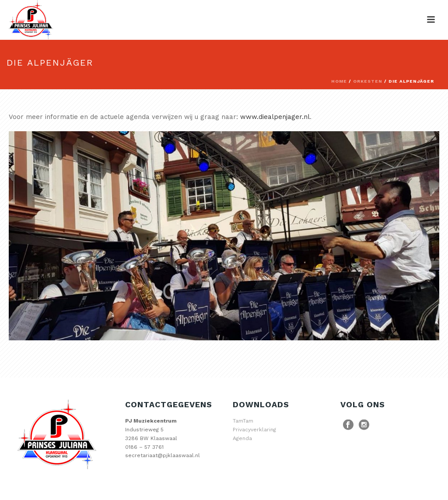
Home (339, 81)
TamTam (243, 421)
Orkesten (368, 81)
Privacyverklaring (254, 430)
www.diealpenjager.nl (275, 117)
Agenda (242, 438)
